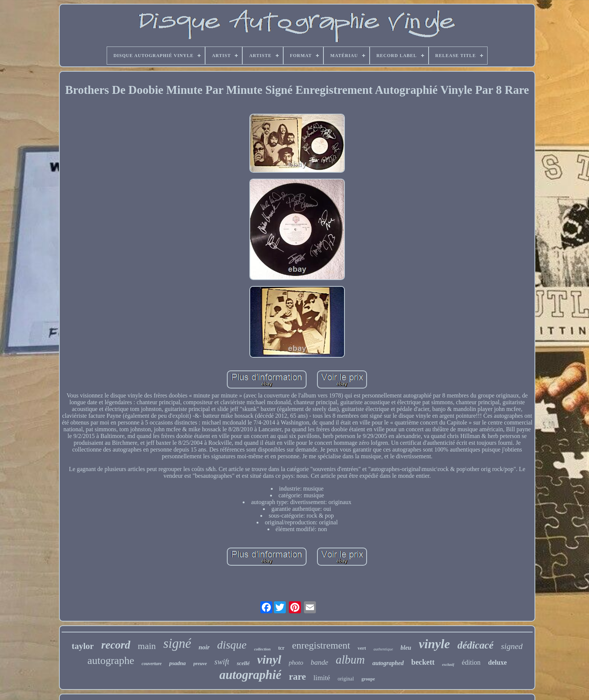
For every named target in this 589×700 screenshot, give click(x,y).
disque (232, 645)
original (346, 679)
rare (297, 677)
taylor (83, 646)
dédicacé (476, 645)
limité (322, 678)
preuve (200, 663)
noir (204, 647)
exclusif (448, 665)
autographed (388, 663)
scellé (243, 663)
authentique (383, 649)
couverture (152, 664)
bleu (406, 648)
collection (262, 649)
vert (362, 648)
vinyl (269, 659)
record (116, 645)
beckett (423, 662)
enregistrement (321, 645)
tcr (281, 648)
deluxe (497, 662)
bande (319, 662)
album (350, 660)
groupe (368, 679)
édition (471, 662)
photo (296, 663)
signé (177, 644)
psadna (177, 663)
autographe (111, 660)
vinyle (434, 644)
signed (512, 646)
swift (222, 662)
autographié (250, 675)
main (147, 646)
